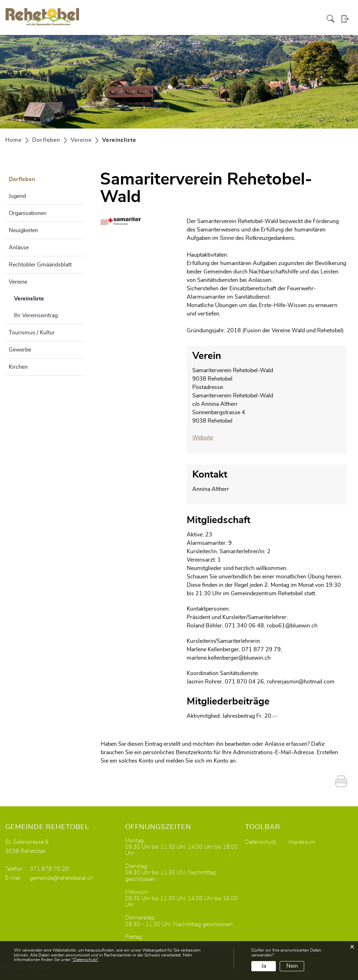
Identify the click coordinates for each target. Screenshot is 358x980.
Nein (292, 966)
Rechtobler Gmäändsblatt (40, 265)
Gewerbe (20, 350)
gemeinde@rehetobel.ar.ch (62, 878)
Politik (223, 19)
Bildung (274, 19)
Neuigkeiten (23, 230)
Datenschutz (261, 842)
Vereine (18, 282)
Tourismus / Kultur (32, 333)
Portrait (204, 19)
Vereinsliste (46, 298)
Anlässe (19, 248)
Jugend (17, 196)
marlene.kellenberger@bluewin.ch (229, 658)
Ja (264, 966)
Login (347, 19)
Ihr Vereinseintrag (36, 315)
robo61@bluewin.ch (292, 625)
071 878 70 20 (49, 869)
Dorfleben (299, 19)
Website (206, 438)
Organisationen (28, 213)
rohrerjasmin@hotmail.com (301, 681)
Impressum (302, 842)
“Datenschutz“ (85, 960)
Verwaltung (247, 19)
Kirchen (18, 367)
